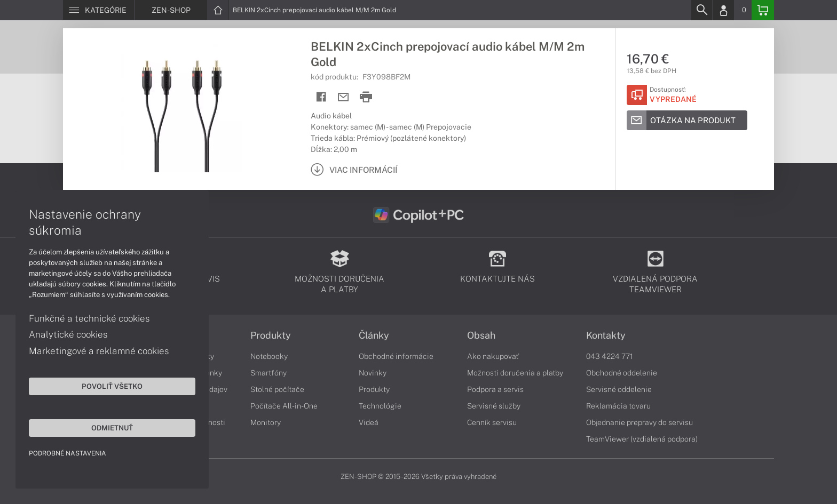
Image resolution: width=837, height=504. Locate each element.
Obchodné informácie (396, 356)
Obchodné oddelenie (622, 373)
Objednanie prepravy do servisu (639, 422)
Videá (369, 422)
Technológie (380, 406)
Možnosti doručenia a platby (515, 373)
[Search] (701, 10)
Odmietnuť (101, 427)
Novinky (373, 373)
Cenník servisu (492, 422)
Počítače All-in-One (284, 406)
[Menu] (98, 10)
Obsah (481, 335)
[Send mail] (344, 97)
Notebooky (269, 356)
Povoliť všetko (101, 386)
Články (374, 335)
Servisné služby (494, 406)
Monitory (266, 422)
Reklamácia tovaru (618, 406)
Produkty (271, 335)
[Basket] (763, 10)
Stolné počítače (277, 389)
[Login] (723, 10)
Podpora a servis (495, 389)
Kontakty (606, 335)
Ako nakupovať (493, 356)
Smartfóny (269, 373)
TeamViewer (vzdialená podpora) (642, 439)
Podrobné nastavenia (68, 453)
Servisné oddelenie (619, 389)
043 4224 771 (610, 356)
